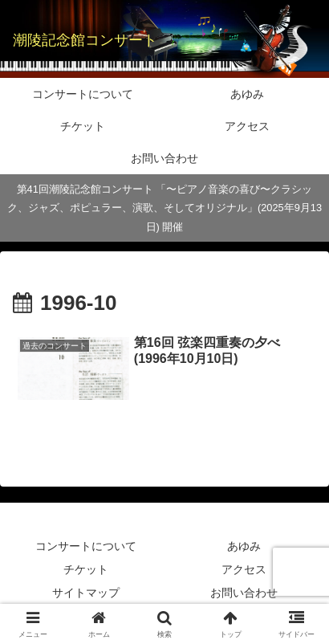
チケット (86, 569)
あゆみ (244, 546)
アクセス (244, 569)
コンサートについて (86, 546)
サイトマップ (86, 593)
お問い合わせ (244, 593)
